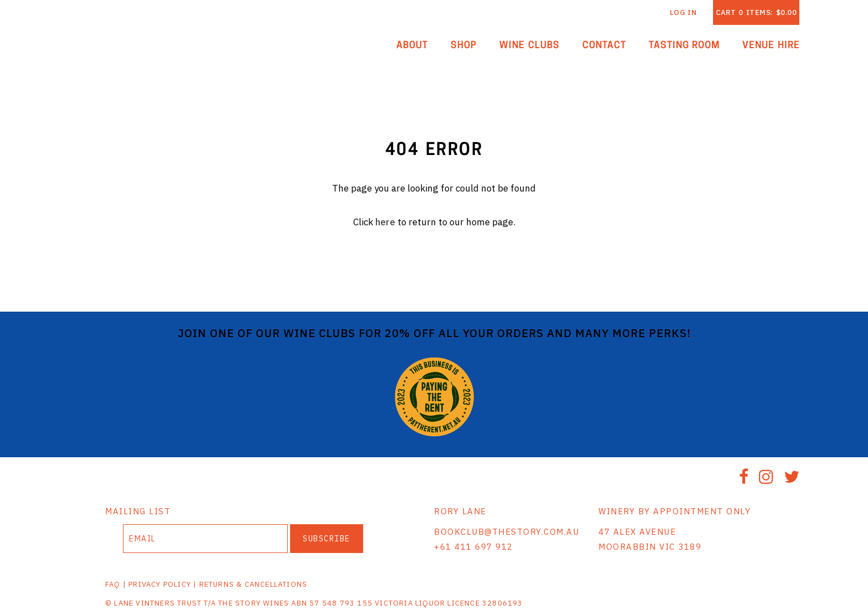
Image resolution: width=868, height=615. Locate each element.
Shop (464, 46)
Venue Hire (771, 46)
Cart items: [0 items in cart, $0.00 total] (756, 12)
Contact (604, 46)
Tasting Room (684, 46)
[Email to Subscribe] (205, 539)
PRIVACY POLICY (160, 584)
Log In (683, 12)
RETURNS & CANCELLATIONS (254, 584)
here (385, 222)
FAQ (113, 584)
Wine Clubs (529, 46)
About (412, 46)
